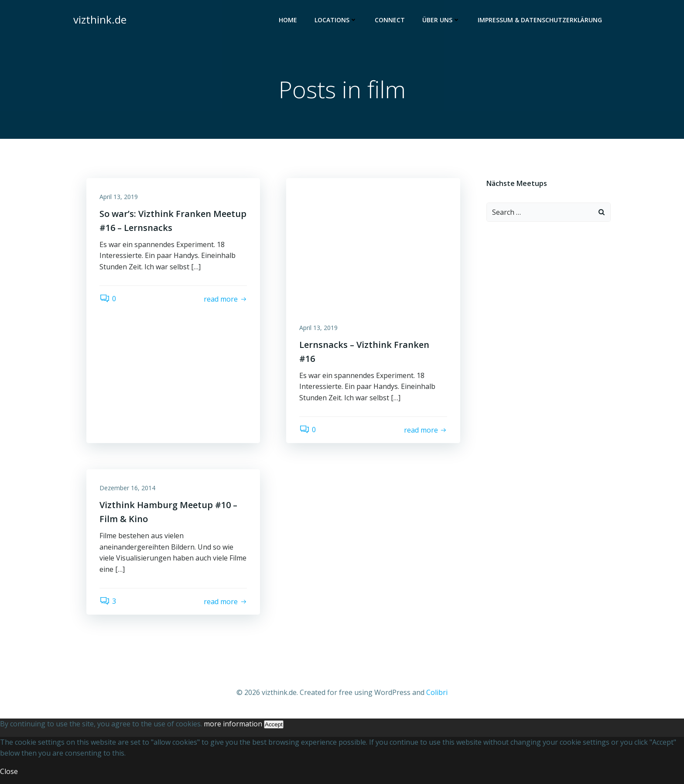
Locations (336, 20)
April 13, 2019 (119, 197)
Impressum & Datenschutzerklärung (540, 20)
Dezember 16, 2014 (127, 488)
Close (9, 771)
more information (233, 724)
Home (288, 20)
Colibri (437, 692)
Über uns (441, 20)
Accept (274, 724)
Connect (390, 20)
